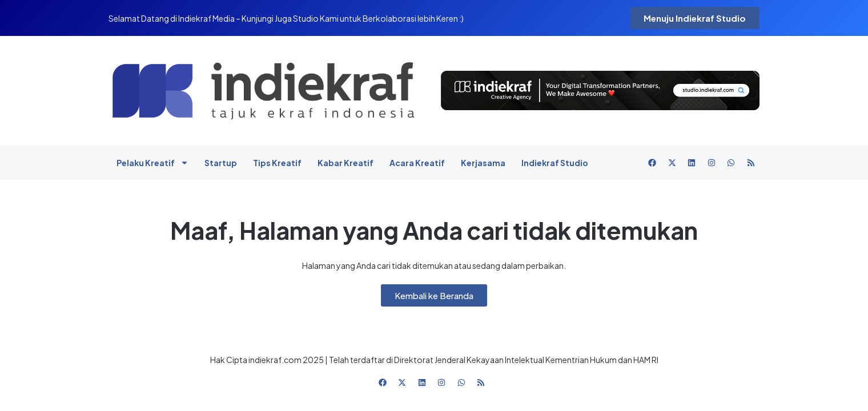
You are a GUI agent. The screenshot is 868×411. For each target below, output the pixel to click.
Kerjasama (483, 163)
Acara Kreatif (417, 163)
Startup (221, 163)
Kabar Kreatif (345, 163)
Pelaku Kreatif (152, 163)
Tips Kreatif (277, 163)
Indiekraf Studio (555, 163)
